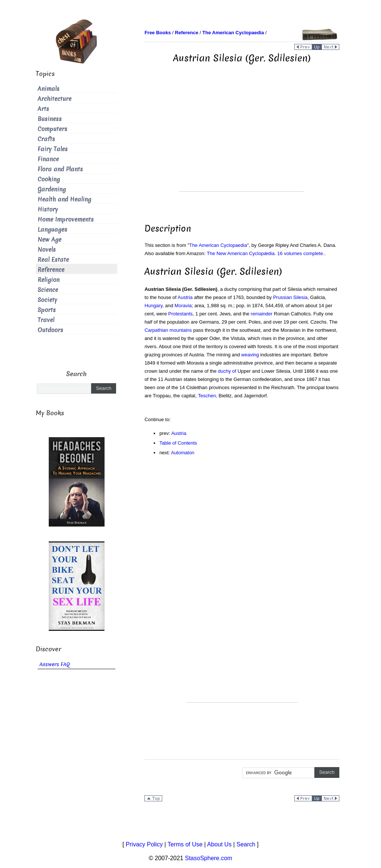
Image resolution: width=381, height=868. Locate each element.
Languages (52, 230)
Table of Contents (178, 443)
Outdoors (50, 330)
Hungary (153, 306)
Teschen (207, 396)
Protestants (180, 314)
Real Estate (53, 260)
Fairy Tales (53, 149)
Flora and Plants (60, 169)
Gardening (52, 189)
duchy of (227, 371)
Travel (46, 320)
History (48, 209)
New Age (49, 240)
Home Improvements (66, 220)
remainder (262, 314)
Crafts (46, 139)
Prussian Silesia (290, 297)
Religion (49, 280)
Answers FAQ (55, 664)
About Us (220, 844)
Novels (47, 250)
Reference (51, 270)
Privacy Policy (144, 844)
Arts (43, 109)
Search (246, 844)
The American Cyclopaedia (218, 245)
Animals (49, 89)
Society (47, 300)
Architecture (55, 99)
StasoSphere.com (209, 858)
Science (48, 290)
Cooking (49, 179)
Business (50, 119)
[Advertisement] (242, 139)
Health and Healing (64, 199)
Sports (47, 310)
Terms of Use (185, 844)
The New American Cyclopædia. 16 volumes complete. (266, 253)
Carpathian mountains (168, 330)
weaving (250, 355)
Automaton (183, 453)
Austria (185, 297)
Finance (48, 159)
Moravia (183, 306)
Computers (52, 129)
